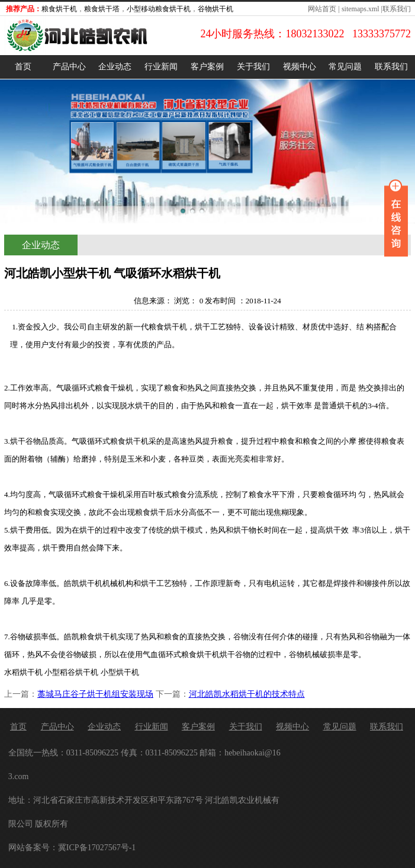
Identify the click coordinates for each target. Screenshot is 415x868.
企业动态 (115, 67)
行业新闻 (161, 67)
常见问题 (345, 67)
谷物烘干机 (215, 9)
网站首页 (322, 9)
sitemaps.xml (361, 9)
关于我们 (253, 67)
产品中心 (69, 67)
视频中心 (300, 67)
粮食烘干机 (59, 9)
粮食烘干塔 (102, 9)
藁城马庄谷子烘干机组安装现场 (95, 694)
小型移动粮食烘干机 (159, 9)
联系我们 (397, 9)
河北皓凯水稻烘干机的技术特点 (247, 694)
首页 (23, 67)
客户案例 (207, 67)
